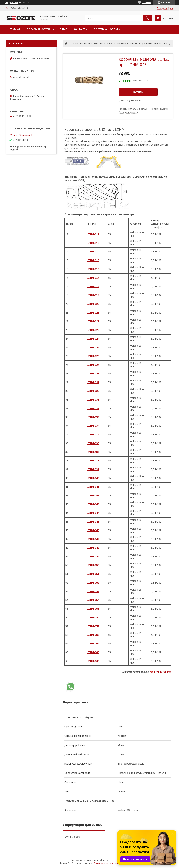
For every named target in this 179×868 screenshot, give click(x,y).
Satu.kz (105, 860)
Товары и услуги (38, 29)
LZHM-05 (92, 635)
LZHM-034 (93, 426)
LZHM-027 (93, 365)
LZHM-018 (93, 286)
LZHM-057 (93, 626)
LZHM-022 (93, 321)
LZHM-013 (93, 243)
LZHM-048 (93, 548)
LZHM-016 (93, 269)
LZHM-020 (93, 304)
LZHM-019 (93, 295)
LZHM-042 (93, 495)
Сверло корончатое (125, 44)
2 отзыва (147, 2)
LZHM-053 (93, 591)
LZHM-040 (93, 478)
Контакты (80, 29)
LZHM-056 (93, 617)
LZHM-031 (93, 400)
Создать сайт (11, 2)
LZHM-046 (93, 530)
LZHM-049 (93, 557)
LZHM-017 (93, 278)
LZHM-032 (93, 408)
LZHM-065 (93, 661)
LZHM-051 (93, 574)
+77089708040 (162, 672)
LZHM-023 (93, 330)
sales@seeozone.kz (23, 135)
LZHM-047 (93, 539)
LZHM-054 (93, 600)
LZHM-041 (93, 487)
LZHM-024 (93, 339)
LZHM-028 (93, 374)
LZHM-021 (93, 313)
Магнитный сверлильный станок (93, 44)
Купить (138, 92)
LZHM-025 (93, 348)
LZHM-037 (93, 452)
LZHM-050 (93, 565)
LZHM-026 (93, 356)
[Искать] (147, 18)
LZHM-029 (93, 382)
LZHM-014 (93, 252)
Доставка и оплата (107, 29)
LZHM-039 (93, 469)
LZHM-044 (93, 513)
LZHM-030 (93, 391)
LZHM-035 (93, 435)
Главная (15, 29)
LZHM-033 (93, 417)
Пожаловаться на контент (107, 863)
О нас (63, 29)
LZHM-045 (93, 522)
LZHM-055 (93, 609)
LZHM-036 (93, 443)
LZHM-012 (93, 234)
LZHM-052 (93, 583)
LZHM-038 (93, 461)
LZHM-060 (93, 652)
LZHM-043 (93, 504)
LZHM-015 (93, 260)
